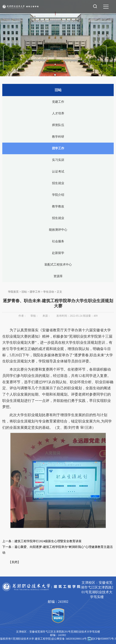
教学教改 (58, 206)
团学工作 (58, 148)
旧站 (24, 292)
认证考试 (58, 171)
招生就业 (58, 183)
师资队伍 (58, 125)
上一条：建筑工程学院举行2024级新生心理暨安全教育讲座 (42, 541)
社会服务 (58, 241)
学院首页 (13, 292)
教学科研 (58, 137)
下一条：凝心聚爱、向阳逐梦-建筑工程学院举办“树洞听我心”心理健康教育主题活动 (58, 550)
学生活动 (49, 292)
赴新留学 (58, 253)
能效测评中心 (58, 230)
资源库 (58, 276)
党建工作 (58, 102)
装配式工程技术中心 (58, 265)
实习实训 (58, 160)
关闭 (14, 562)
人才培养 (58, 113)
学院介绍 (58, 195)
